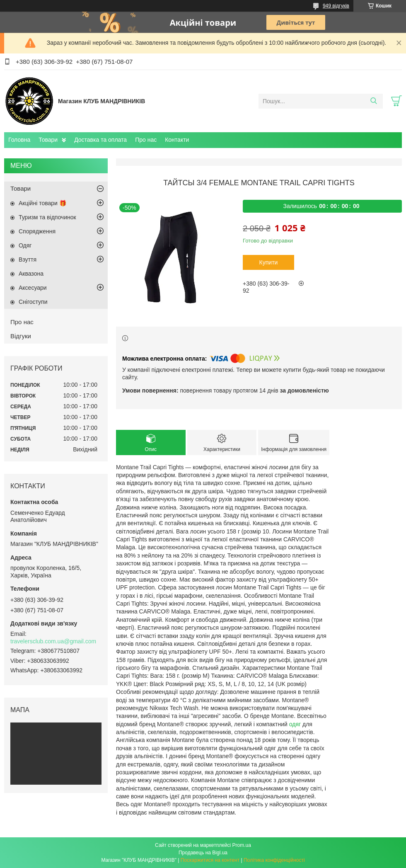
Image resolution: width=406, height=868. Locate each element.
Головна (19, 140)
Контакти (177, 140)
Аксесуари (33, 288)
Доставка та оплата (100, 140)
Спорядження (37, 231)
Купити (269, 262)
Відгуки (21, 336)
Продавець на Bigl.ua (203, 853)
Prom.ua (242, 845)
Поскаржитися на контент (210, 860)
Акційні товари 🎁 (42, 203)
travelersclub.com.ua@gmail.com (53, 641)
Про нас (146, 140)
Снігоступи (33, 302)
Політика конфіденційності (274, 860)
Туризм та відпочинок (47, 217)
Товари (48, 140)
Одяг (25, 245)
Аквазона (31, 274)
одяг (295, 724)
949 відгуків (336, 6)
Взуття (28, 259)
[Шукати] (373, 101)
